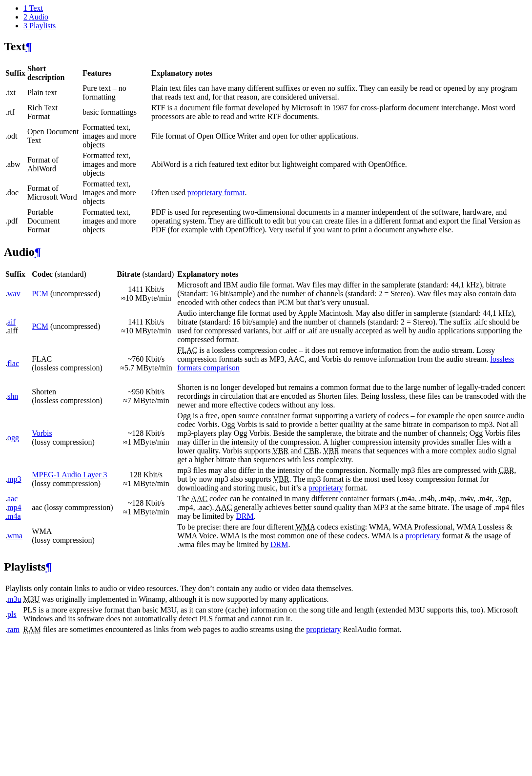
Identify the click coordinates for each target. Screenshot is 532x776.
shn (13, 396)
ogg (13, 438)
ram (13, 629)
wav (14, 294)
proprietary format (216, 193)
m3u (14, 599)
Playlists (40, 26)
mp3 (14, 479)
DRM (245, 516)
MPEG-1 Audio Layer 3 (69, 475)
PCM (40, 294)
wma (15, 536)
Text (33, 8)
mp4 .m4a (13, 512)
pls (12, 614)
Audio (36, 17)
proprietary (326, 488)
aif (11, 322)
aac (12, 499)
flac (13, 363)
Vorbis (42, 433)
